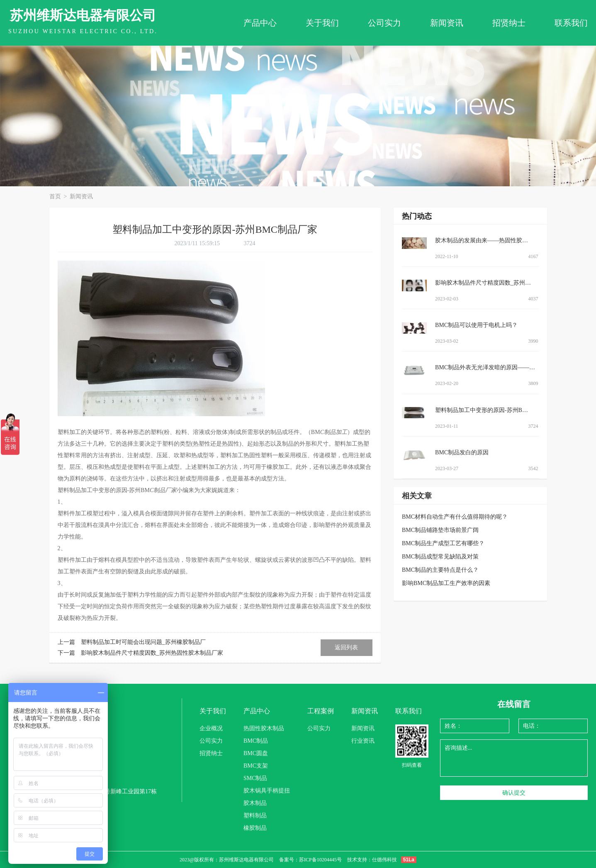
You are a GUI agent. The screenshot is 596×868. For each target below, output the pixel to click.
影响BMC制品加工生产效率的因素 (446, 583)
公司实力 (384, 23)
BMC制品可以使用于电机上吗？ (476, 325)
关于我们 (322, 23)
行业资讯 (363, 741)
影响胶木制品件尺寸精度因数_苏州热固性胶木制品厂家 (152, 653)
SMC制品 (255, 778)
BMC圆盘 (256, 753)
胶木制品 (255, 803)
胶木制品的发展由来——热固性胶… (482, 240)
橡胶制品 (255, 828)
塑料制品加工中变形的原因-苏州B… (482, 410)
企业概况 (211, 728)
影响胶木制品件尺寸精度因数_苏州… (483, 283)
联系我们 (571, 23)
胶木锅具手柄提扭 (267, 791)
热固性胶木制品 (264, 728)
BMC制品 (256, 741)
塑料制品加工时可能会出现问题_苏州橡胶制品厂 (143, 642)
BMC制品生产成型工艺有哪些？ (443, 543)
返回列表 (346, 647)
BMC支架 (256, 766)
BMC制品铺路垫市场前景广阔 (440, 530)
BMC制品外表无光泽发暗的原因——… (485, 367)
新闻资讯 (447, 23)
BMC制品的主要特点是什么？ (440, 570)
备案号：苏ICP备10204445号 (310, 860)
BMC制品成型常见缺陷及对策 (440, 557)
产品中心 (260, 23)
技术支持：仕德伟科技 (372, 860)
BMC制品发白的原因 (462, 452)
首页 (56, 196)
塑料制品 (255, 816)
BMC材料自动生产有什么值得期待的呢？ (455, 517)
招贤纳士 (509, 23)
